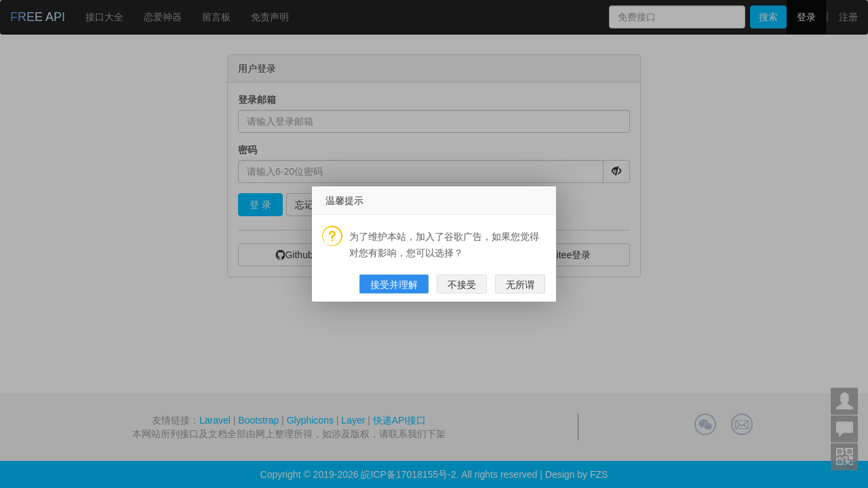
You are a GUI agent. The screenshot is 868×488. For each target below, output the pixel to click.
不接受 (462, 315)
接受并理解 (394, 315)
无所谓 (520, 315)
